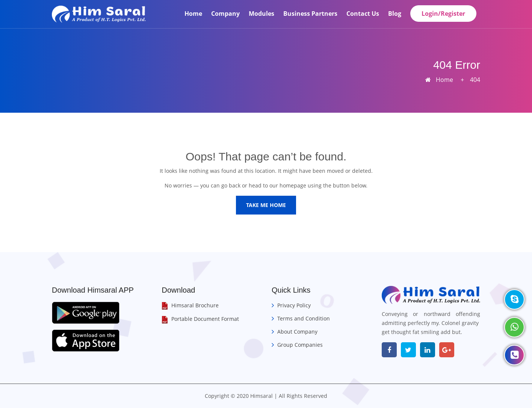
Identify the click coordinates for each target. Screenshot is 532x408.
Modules (261, 14)
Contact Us (363, 14)
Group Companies (300, 345)
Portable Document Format (205, 319)
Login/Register (443, 14)
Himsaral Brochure (195, 305)
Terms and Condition (304, 318)
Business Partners (310, 14)
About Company (297, 332)
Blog (395, 14)
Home (193, 14)
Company (225, 14)
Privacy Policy (294, 305)
